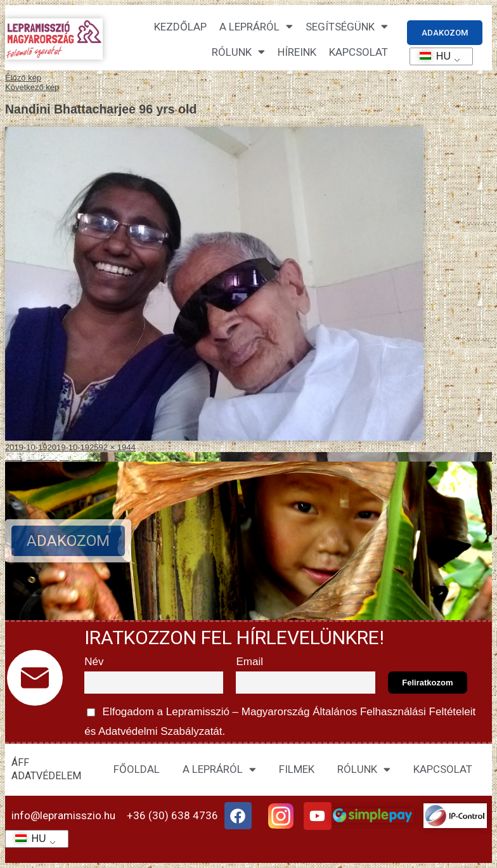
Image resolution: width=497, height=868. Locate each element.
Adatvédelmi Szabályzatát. (160, 731)
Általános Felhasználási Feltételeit (394, 712)
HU (431, 56)
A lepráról (256, 26)
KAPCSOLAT (358, 52)
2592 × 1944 (113, 447)
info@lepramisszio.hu (63, 815)
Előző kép (23, 78)
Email (249, 662)
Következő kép (32, 87)
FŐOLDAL (137, 769)
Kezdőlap (180, 27)
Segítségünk (347, 26)
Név (94, 662)
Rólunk (238, 52)
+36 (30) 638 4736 (172, 815)
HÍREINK (297, 52)
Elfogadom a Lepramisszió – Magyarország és (281, 720)
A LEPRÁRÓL (219, 769)
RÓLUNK (364, 769)
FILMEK (297, 769)
